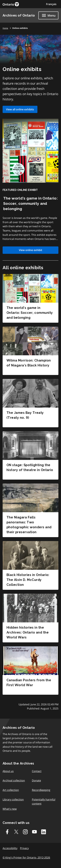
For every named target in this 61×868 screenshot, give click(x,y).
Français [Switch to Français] (51, 4)
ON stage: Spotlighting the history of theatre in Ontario (30, 467)
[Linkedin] (44, 832)
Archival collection (14, 780)
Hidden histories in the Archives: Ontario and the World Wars (28, 632)
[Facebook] (7, 832)
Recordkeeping (41, 790)
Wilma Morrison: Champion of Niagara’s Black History (29, 363)
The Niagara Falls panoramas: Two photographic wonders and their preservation (29, 525)
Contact (37, 771)
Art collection (11, 790)
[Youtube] (34, 832)
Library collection (13, 799)
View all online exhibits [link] (20, 109)
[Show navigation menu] (48, 15)
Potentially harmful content (44, 802)
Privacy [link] (24, 848)
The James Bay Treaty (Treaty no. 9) (25, 415)
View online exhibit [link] (30, 250)
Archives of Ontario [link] (19, 15)
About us (8, 771)
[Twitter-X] (16, 832)
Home (5, 28)
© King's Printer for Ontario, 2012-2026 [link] (26, 858)
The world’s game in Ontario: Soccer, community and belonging (30, 313)
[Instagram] (25, 832)
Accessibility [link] (10, 848)
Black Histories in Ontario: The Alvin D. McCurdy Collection (28, 580)
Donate (36, 780)
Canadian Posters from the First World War (29, 683)
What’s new (10, 809)
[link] (11, 4)
